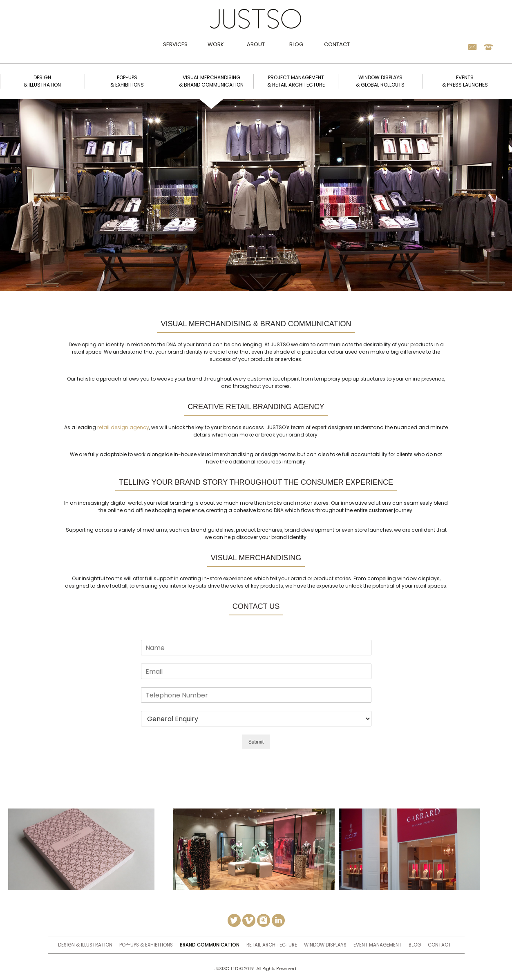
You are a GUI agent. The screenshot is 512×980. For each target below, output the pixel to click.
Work (216, 44)
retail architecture (272, 945)
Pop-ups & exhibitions (127, 81)
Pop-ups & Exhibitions (146, 945)
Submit (256, 742)
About (256, 44)
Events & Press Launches (465, 81)
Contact (337, 44)
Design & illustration (42, 81)
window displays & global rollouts (380, 81)
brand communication (210, 945)
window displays (325, 945)
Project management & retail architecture (296, 81)
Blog (296, 44)
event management (378, 945)
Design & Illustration (85, 945)
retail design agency (123, 427)
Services (175, 44)
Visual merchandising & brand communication (211, 81)
